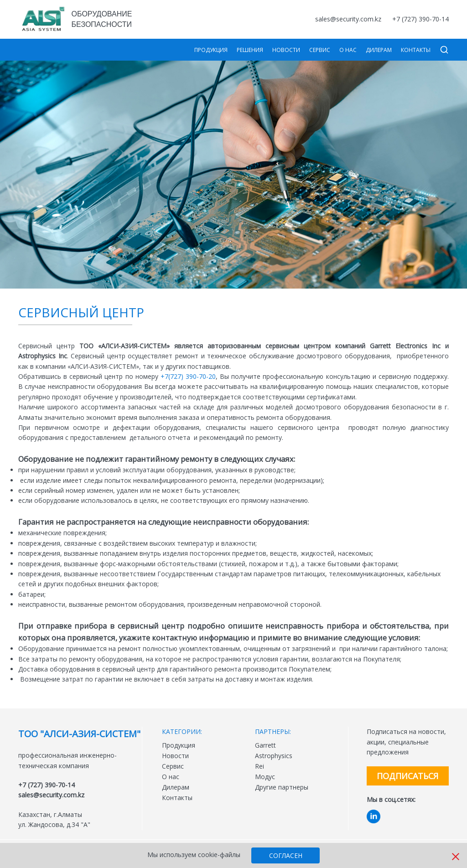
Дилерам (379, 50)
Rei (259, 766)
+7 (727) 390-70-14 (420, 19)
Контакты (416, 50)
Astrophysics (274, 756)
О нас (348, 50)
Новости (286, 50)
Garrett (265, 745)
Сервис (320, 50)
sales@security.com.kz (348, 19)
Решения (250, 50)
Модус (265, 777)
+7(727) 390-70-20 (188, 376)
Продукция (211, 50)
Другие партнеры (282, 787)
